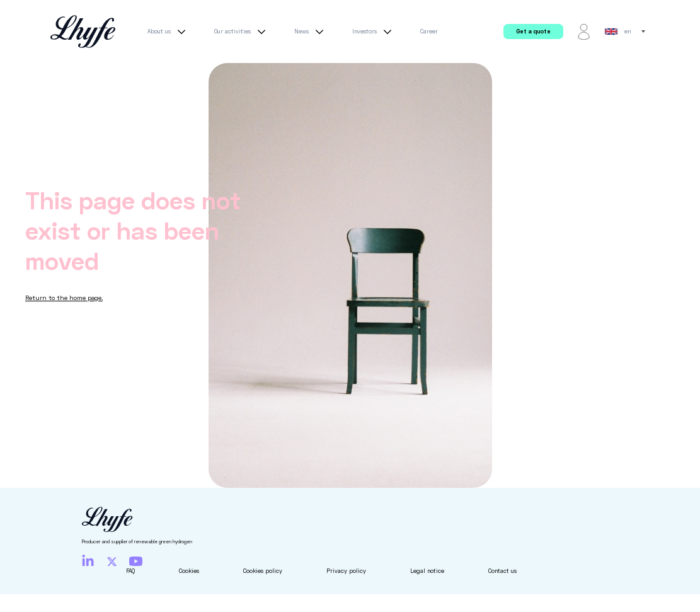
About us (168, 32)
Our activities (242, 32)
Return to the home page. (64, 297)
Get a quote (533, 31)
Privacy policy (346, 571)
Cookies (189, 571)
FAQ (130, 571)
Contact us (502, 571)
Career (429, 31)
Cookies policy (263, 571)
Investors (374, 32)
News (311, 32)
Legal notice (427, 571)
